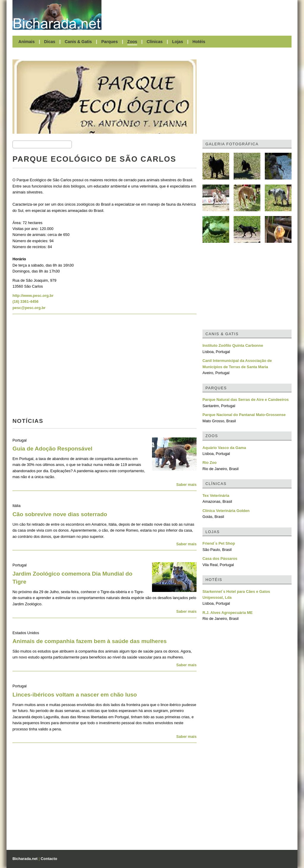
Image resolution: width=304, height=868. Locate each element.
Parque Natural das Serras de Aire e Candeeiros (246, 400)
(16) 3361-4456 (26, 301)
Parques (110, 42)
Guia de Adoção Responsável (52, 449)
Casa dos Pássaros (220, 559)
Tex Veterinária (216, 496)
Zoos (132, 42)
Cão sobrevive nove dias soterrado (60, 514)
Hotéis (199, 42)
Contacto (49, 859)
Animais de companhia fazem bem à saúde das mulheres (90, 641)
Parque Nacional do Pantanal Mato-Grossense (244, 415)
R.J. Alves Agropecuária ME (228, 613)
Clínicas (155, 42)
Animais (27, 42)
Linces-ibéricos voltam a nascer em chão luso (75, 695)
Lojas (178, 42)
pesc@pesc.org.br (29, 308)
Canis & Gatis (78, 42)
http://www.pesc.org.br (33, 296)
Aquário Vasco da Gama (224, 448)
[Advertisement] (199, 15)
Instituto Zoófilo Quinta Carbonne (233, 345)
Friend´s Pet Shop (219, 543)
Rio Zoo (210, 463)
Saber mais (186, 485)
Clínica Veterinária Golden (226, 511)
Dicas (50, 42)
